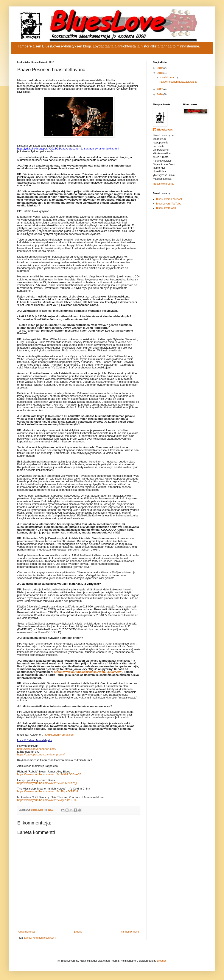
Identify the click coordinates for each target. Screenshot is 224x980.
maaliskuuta (167, 77)
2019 (160, 68)
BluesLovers (165, 130)
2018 (160, 73)
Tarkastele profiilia (163, 184)
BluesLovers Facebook (169, 199)
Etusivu (78, 932)
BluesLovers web (166, 208)
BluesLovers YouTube (169, 204)
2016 (160, 94)
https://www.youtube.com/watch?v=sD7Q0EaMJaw (88, 672)
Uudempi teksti (27, 932)
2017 (160, 89)
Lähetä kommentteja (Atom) (40, 938)
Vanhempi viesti (130, 932)
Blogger (161, 961)
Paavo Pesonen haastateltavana (178, 82)
